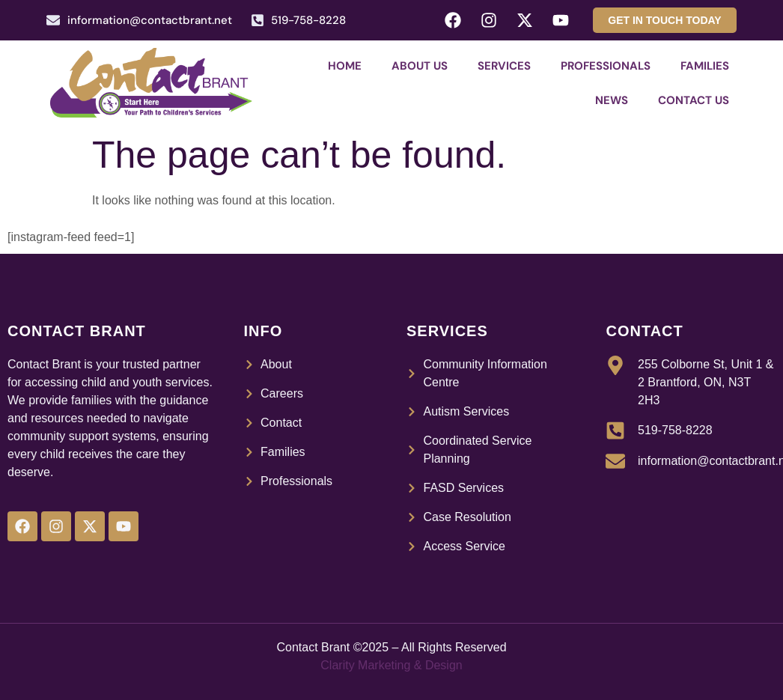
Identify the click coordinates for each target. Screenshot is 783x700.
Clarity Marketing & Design (391, 665)
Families (705, 66)
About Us (420, 66)
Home (345, 66)
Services (504, 66)
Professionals (606, 66)
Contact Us (694, 100)
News (612, 100)
